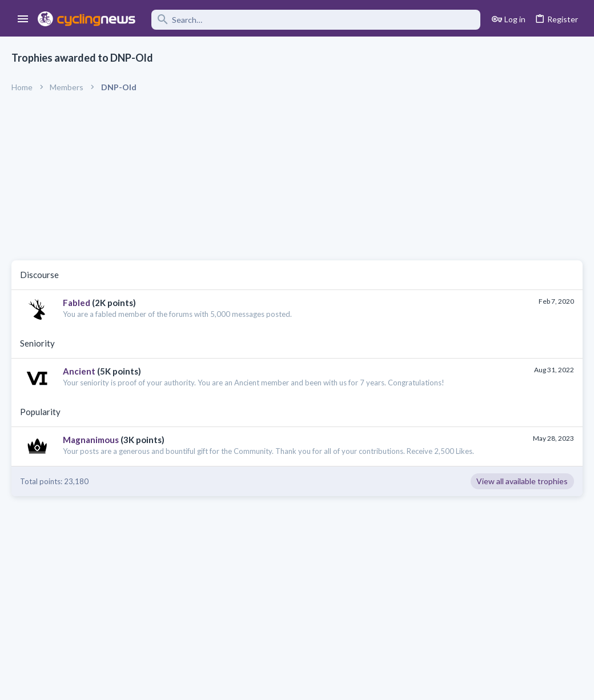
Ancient (79, 371)
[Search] (316, 20)
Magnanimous (91, 440)
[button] (23, 19)
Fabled (77, 303)
